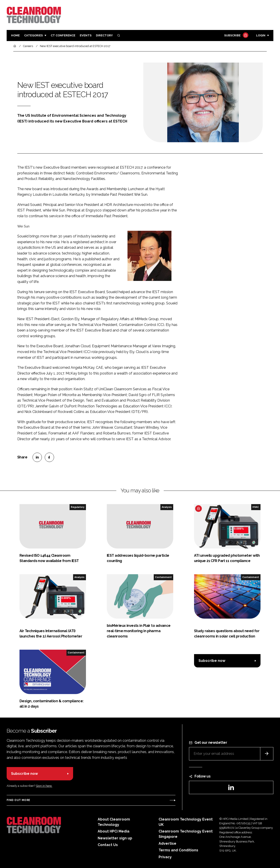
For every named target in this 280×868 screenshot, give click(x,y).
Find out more (18, 800)
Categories (33, 35)
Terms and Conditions (178, 850)
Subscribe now (212, 661)
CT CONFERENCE (63, 35)
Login (261, 35)
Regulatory (78, 507)
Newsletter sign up (115, 838)
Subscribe (236, 36)
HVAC (256, 507)
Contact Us (108, 845)
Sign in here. (44, 786)
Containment (163, 577)
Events (86, 35)
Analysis (167, 507)
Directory (104, 35)
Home (15, 35)
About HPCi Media (114, 831)
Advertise (167, 843)
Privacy (165, 857)
